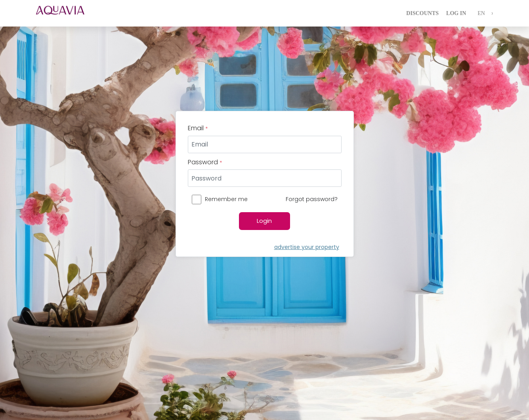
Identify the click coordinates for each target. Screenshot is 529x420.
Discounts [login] (422, 13)
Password (205, 162)
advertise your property (307, 247)
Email (198, 128)
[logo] (66, 13)
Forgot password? (312, 199)
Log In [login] (456, 13)
